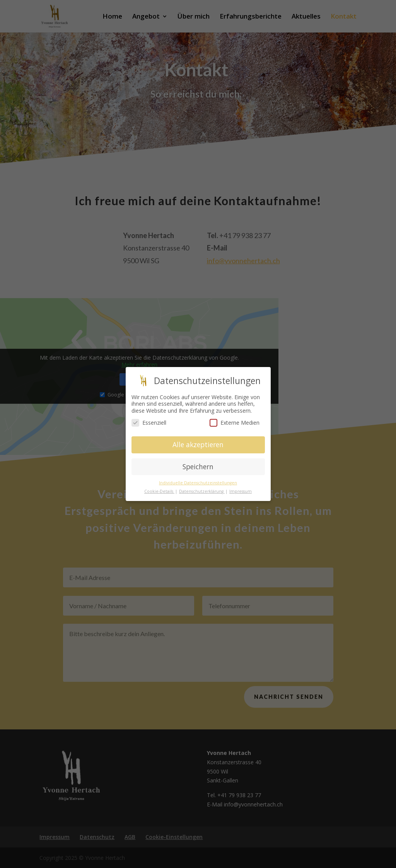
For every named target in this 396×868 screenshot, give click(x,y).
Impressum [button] (241, 491)
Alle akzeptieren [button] (198, 444)
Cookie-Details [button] (159, 491)
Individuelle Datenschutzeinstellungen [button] (198, 482)
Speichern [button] (198, 466)
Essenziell (149, 423)
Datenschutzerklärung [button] (202, 491)
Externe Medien (235, 423)
